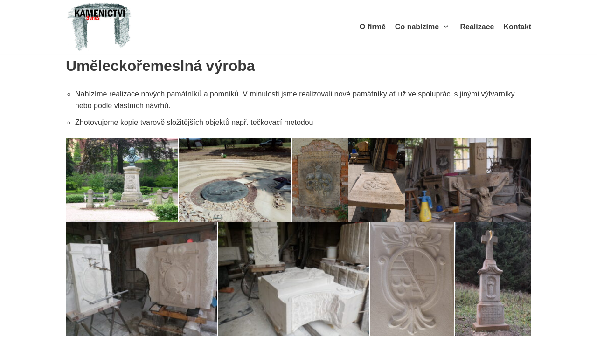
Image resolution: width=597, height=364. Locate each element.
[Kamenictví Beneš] (100, 27)
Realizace (477, 27)
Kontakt (517, 27)
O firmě (373, 27)
